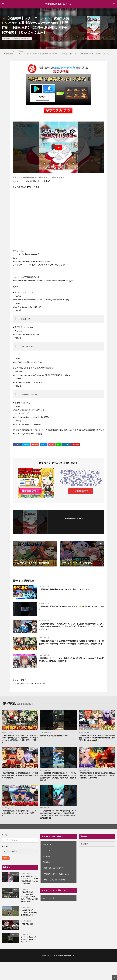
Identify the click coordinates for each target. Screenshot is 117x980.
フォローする (76, 522)
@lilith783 (25, 319)
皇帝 (17, 926)
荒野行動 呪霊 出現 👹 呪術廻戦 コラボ (55, 736)
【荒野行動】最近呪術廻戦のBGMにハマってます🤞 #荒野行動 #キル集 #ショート (71, 608)
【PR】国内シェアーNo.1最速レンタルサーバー (58, 879)
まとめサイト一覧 (50, 906)
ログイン (35, 683)
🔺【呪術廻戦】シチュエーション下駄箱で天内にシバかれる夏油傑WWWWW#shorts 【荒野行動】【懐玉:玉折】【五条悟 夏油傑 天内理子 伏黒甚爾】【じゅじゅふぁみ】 (59, 54)
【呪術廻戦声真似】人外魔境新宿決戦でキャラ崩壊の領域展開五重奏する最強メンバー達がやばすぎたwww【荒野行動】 (20, 776)
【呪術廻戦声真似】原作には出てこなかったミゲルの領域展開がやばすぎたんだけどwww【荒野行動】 (20, 815)
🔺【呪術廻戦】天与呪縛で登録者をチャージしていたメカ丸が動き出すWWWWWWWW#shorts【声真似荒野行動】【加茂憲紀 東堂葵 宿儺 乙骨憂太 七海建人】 (58, 778)
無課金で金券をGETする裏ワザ (55, 872)
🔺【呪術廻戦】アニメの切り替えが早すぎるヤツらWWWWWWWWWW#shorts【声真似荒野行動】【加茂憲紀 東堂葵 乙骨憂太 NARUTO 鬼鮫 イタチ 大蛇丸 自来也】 (58, 816)
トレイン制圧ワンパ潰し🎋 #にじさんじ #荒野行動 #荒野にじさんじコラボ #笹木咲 (29, 882)
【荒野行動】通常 (28, 928)
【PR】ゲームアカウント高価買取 (56, 887)
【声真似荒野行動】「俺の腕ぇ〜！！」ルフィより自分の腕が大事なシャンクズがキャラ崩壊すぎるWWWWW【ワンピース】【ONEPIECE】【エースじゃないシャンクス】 (71, 627)
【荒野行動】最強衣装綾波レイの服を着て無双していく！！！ (66, 589)
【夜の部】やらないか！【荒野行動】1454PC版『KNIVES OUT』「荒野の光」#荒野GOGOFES (29, 900)
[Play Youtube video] (58, 147)
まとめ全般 (15, 876)
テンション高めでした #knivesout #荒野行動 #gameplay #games (29, 944)
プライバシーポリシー (51, 859)
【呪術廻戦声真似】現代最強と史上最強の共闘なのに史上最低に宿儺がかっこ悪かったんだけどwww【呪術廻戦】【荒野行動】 (96, 776)
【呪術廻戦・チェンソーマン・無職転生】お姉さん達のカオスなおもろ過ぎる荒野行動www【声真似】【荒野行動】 (71, 660)
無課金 (16, 893)
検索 (5, 860)
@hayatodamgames (29, 394)
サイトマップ (48, 853)
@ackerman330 (28, 346)
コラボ (12, 51)
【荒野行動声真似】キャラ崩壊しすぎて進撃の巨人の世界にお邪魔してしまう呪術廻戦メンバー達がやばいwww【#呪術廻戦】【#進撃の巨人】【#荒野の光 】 (71, 644)
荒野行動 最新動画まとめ (58, 4)
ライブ (16, 912)
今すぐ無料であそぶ (81, 492)
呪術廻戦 (17, 39)
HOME (4, 51)
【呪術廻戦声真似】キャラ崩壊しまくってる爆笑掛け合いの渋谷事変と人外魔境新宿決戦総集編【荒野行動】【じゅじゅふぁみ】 (96, 738)
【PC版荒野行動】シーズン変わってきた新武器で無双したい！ (29, 917)
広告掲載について (50, 866)
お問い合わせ (48, 847)
